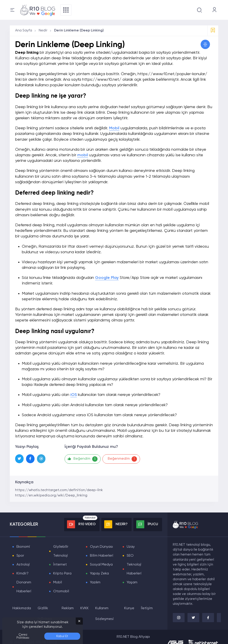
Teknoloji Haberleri (134, 569)
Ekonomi (23, 547)
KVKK (84, 608)
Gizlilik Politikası (45, 614)
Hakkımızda (22, 608)
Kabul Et (62, 636)
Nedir (43, 31)
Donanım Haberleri (24, 587)
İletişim (147, 608)
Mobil (114, 128)
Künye (129, 608)
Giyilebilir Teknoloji (61, 551)
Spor (20, 556)
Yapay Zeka (99, 574)
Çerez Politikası (23, 636)
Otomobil (61, 591)
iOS (74, 395)
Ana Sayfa (24, 31)
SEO (130, 556)
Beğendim (83, 459)
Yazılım (95, 582)
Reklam (68, 608)
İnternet (60, 565)
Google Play (107, 278)
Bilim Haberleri (102, 556)
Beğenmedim (123, 459)
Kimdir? (22, 574)
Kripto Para (62, 574)
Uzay (131, 547)
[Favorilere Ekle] (213, 31)
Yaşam (132, 582)
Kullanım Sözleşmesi (105, 614)
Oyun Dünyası (101, 547)
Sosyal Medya (101, 565)
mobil (83, 155)
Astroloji (23, 565)
